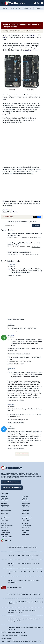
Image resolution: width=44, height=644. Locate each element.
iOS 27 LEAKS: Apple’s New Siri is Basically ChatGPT (24, 556)
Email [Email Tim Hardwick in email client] (23, 513)
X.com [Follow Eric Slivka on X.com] (27, 500)
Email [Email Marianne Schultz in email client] (23, 520)
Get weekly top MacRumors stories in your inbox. (22, 222)
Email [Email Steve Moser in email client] (2, 534)
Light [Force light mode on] (36, 641)
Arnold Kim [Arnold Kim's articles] (4, 497)
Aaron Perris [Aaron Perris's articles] (25, 531)
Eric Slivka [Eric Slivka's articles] (25, 497)
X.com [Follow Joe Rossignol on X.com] (27, 507)
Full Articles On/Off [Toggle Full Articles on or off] (16, 641)
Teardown (9, 210)
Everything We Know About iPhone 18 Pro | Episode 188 (24, 594)
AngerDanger (12, 265)
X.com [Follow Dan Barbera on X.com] (6, 527)
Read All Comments (22, 454)
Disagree (22, 319)
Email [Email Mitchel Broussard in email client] (2, 513)
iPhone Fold (28, 8)
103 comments (8, 217)
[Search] (39, 3)
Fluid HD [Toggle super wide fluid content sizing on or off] (28, 641)
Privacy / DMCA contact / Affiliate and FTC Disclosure (14, 635)
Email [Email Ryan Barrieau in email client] (23, 527)
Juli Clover (35, 254)
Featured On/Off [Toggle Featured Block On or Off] (6, 641)
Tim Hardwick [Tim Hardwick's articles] (26, 510)
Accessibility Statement (7, 638)
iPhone (15, 212)
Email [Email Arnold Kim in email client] (2, 500)
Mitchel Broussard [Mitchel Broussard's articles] (6, 510)
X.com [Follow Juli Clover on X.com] (6, 507)
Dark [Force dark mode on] (39, 641)
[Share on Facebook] (39, 217)
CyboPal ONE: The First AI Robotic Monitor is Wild (22, 547)
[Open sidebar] (42, 3)
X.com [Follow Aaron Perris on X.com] (27, 534)
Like (18, 319)
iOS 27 (5, 8)
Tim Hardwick (37, 238)
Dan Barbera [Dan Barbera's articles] (4, 524)
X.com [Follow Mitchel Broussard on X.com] (6, 513)
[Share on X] (35, 217)
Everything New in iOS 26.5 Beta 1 (19, 252)
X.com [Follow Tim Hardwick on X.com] (27, 513)
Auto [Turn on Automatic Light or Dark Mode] (32, 641)
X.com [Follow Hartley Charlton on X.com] (6, 520)
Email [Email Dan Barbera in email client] (2, 527)
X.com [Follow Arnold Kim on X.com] (6, 500)
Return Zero (11, 368)
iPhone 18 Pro (16, 8)
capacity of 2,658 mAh (32, 50)
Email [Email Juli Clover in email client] (2, 507)
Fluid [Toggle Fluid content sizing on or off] (23, 641)
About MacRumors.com (11, 482)
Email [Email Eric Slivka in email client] (23, 500)
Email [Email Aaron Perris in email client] (23, 534)
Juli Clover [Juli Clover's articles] (4, 503)
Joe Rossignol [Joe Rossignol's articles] (26, 503)
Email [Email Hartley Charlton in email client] (2, 520)
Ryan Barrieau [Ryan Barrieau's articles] (26, 524)
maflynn (10, 324)
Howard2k (11, 335)
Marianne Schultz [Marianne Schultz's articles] (27, 517)
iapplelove (11, 405)
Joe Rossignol (35, 31)
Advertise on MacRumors (12, 487)
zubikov (10, 427)
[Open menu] (2, 3)
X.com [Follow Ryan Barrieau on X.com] (27, 527)
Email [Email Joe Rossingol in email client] (23, 507)
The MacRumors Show (15, 588)
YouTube (8, 540)
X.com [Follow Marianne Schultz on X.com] (27, 520)
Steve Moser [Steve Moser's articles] (4, 531)
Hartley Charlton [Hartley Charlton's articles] (5, 517)
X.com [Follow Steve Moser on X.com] (6, 534)
